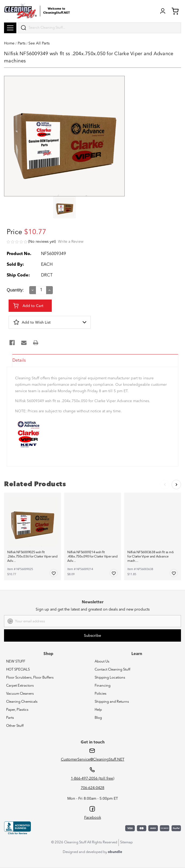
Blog (98, 718)
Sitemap (126, 842)
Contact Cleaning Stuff (112, 670)
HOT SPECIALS (18, 670)
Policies (101, 694)
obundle (115, 852)
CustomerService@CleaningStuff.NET (93, 759)
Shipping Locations (110, 678)
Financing (103, 686)
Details (19, 361)
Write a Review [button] (71, 242)
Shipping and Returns (112, 702)
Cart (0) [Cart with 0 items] (175, 11)
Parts (10, 718)
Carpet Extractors (20, 686)
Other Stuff (15, 726)
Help (98, 710)
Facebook (93, 818)
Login (163, 11)
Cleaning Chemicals (22, 702)
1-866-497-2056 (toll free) (93, 779)
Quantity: (15, 290)
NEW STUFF (16, 662)
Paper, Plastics (17, 710)
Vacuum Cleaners (20, 694)
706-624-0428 (93, 788)
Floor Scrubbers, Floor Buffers (30, 678)
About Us (102, 662)
